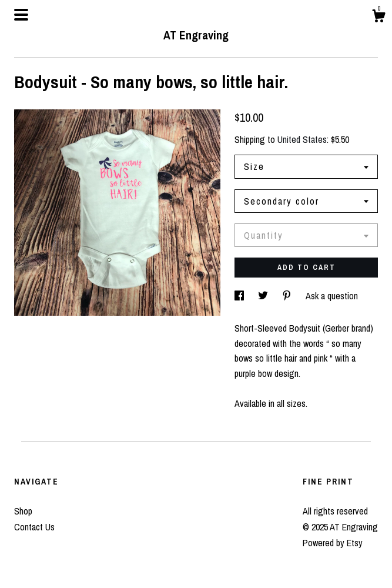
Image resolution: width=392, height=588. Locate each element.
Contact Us (34, 527)
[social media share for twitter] (264, 296)
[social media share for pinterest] (288, 296)
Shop (23, 511)
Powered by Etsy (333, 543)
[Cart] (378, 18)
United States (302, 139)
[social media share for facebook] (240, 296)
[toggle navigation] (21, 15)
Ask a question (332, 296)
